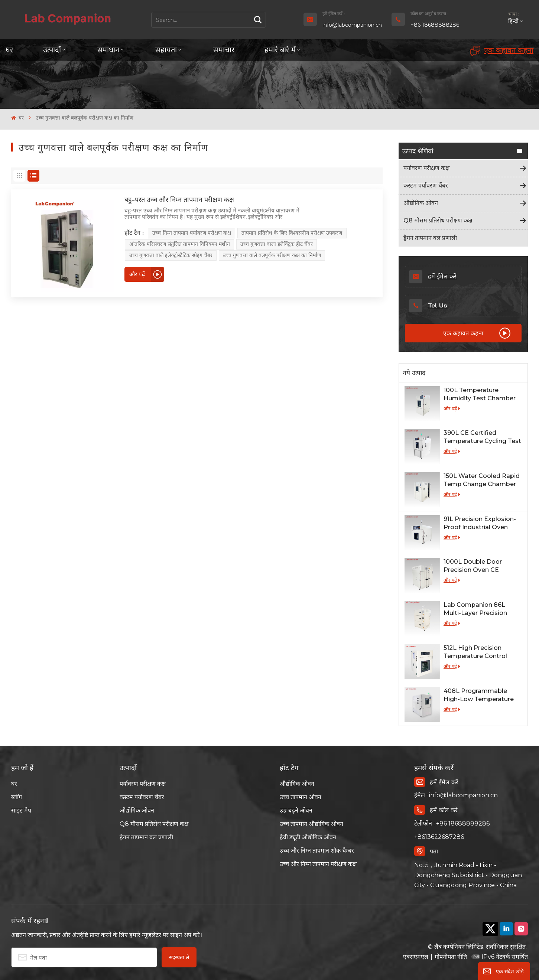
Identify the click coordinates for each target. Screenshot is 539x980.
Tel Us (428, 306)
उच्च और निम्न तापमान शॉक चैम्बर (317, 851)
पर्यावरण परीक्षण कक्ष (426, 168)
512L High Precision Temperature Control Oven (475, 652)
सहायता (166, 50)
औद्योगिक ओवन (421, 203)
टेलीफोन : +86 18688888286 (452, 823)
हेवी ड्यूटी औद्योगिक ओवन (308, 837)
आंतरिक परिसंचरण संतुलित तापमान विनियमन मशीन (180, 244)
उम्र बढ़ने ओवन (296, 810)
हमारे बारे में (280, 50)
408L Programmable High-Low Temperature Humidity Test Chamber (480, 695)
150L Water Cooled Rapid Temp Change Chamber (482, 480)
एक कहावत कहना (502, 51)
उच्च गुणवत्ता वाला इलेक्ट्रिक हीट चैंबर (277, 244)
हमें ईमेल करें (433, 277)
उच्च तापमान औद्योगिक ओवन (311, 824)
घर (9, 50)
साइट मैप (21, 810)
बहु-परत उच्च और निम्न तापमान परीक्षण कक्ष (179, 200)
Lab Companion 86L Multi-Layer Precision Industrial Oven (475, 609)
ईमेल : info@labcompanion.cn (456, 795)
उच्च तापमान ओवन (301, 797)
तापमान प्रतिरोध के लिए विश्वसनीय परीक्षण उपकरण (292, 233)
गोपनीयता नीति (451, 957)
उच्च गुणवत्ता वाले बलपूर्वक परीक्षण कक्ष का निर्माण (272, 255)
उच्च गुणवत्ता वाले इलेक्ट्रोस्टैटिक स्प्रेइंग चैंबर (171, 255)
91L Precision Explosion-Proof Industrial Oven (480, 523)
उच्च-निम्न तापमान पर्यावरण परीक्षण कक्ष (192, 233)
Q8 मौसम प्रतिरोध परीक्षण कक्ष (438, 220)
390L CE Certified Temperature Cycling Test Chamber (482, 437)
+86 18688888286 (435, 25)
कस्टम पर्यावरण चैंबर (426, 185)
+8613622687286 (439, 837)
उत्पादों (52, 50)
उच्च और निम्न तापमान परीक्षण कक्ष (318, 864)
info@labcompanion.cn (352, 25)
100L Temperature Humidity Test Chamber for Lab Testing (480, 395)
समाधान (108, 50)
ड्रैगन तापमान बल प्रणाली (430, 238)
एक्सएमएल (416, 957)
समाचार (224, 50)
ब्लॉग (17, 797)
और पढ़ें (452, 408)
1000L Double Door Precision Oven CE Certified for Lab (473, 566)
